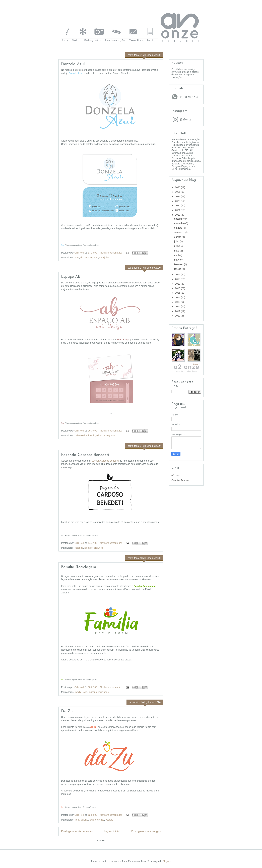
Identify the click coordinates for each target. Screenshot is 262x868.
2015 (178, 293)
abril (177, 255)
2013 (178, 302)
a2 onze (176, 475)
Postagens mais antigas (146, 831)
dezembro (180, 219)
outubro (179, 228)
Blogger (167, 861)
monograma (109, 436)
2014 (178, 297)
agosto (178, 237)
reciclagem (104, 692)
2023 (178, 201)
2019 (178, 275)
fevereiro (179, 264)
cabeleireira (81, 436)
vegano (109, 820)
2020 (178, 215)
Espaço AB (71, 277)
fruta (77, 820)
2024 (178, 197)
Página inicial (112, 831)
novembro (180, 223)
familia (78, 692)
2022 (178, 206)
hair (90, 436)
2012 (178, 306)
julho (177, 241)
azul (77, 258)
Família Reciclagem (79, 567)
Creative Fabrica (180, 480)
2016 (178, 288)
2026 (178, 187)
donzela (84, 258)
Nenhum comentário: (111, 253)
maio (177, 251)
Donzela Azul (73, 64)
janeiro (178, 269)
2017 (178, 284)
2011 (178, 311)
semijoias (104, 258)
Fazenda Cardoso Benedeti (85, 455)
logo (85, 692)
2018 (178, 279)
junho (177, 246)
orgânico (98, 548)
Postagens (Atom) (115, 840)
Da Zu (67, 711)
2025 (178, 192)
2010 (178, 316)
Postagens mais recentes (77, 831)
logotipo (94, 258)
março (178, 260)
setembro (179, 232)
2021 (178, 210)
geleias (85, 820)
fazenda (79, 548)
